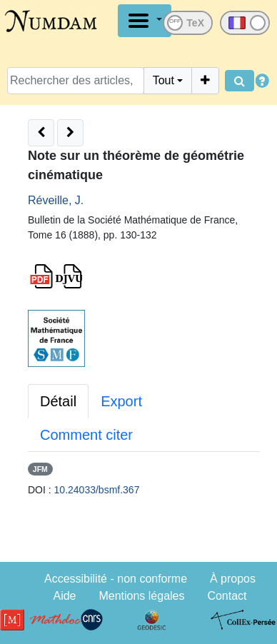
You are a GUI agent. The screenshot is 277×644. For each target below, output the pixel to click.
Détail (58, 401)
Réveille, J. (56, 200)
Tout (163, 80)
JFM (40, 469)
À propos (233, 579)
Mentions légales (141, 596)
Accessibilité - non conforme (116, 579)
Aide (64, 596)
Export (121, 401)
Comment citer (86, 435)
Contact (227, 596)
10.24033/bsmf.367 (97, 490)
